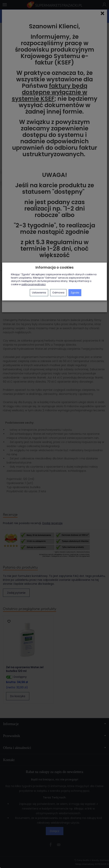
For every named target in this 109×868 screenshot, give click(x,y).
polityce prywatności (34, 284)
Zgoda (75, 293)
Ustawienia (39, 293)
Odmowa (58, 293)
